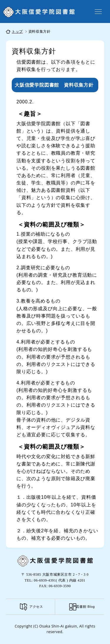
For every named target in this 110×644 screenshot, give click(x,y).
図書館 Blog (85, 607)
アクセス (36, 607)
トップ (17, 32)
